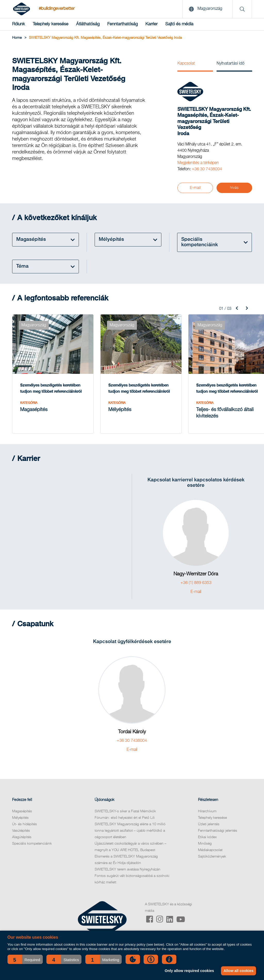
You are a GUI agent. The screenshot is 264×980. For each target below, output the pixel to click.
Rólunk (19, 24)
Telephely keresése (51, 24)
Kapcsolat (186, 64)
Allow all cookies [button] (238, 971)
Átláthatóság (88, 24)
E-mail (195, 188)
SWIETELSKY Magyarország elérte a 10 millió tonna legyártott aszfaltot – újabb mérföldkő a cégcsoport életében (130, 838)
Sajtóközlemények (212, 864)
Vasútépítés (21, 838)
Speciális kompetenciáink (32, 851)
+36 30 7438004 (207, 169)
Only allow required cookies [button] (188, 971)
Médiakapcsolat (210, 858)
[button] (25, 959)
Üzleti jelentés (209, 832)
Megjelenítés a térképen (198, 163)
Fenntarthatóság (122, 24)
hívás (234, 188)
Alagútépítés (22, 845)
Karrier (151, 24)
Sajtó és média (179, 24)
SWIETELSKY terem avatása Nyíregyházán (127, 877)
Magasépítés (22, 819)
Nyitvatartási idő (230, 64)
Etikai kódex (207, 845)
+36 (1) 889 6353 (196, 590)
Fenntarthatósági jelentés (218, 838)
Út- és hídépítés (24, 832)
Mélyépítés (20, 825)
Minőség (205, 851)
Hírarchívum (207, 819)
